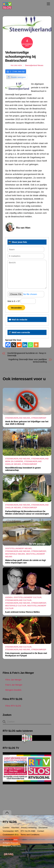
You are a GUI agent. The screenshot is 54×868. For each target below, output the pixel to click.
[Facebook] (8, 345)
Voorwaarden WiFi (11, 831)
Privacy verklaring (29, 828)
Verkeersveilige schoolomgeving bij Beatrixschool (20, 57)
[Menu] (48, 4)
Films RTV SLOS (12, 706)
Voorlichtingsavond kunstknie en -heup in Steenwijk (27, 354)
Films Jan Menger (12, 680)
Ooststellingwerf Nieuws (18, 549)
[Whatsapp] (30, 345)
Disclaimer (43, 828)
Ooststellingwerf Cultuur (28, 597)
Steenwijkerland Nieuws (34, 65)
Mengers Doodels (12, 690)
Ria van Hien (16, 65)
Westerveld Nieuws (15, 554)
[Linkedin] (25, 345)
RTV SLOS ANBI (28, 831)
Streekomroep (39, 418)
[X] (14, 345)
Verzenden (16, 308)
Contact (41, 831)
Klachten (15, 828)
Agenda (9, 597)
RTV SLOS (9, 840)
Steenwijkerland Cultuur (18, 600)
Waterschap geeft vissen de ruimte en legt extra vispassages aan (25, 561)
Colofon (6, 828)
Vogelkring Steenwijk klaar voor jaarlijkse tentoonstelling (28, 361)
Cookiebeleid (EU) (11, 835)
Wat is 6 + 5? (22, 301)
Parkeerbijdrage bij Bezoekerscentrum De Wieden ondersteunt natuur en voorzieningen (27, 512)
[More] (36, 345)
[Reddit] (19, 345)
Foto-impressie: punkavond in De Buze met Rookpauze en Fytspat (26, 654)
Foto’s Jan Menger (13, 685)
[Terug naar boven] (7, 813)
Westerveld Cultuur (16, 606)
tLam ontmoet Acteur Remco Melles (22, 612)
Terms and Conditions (30, 835)
